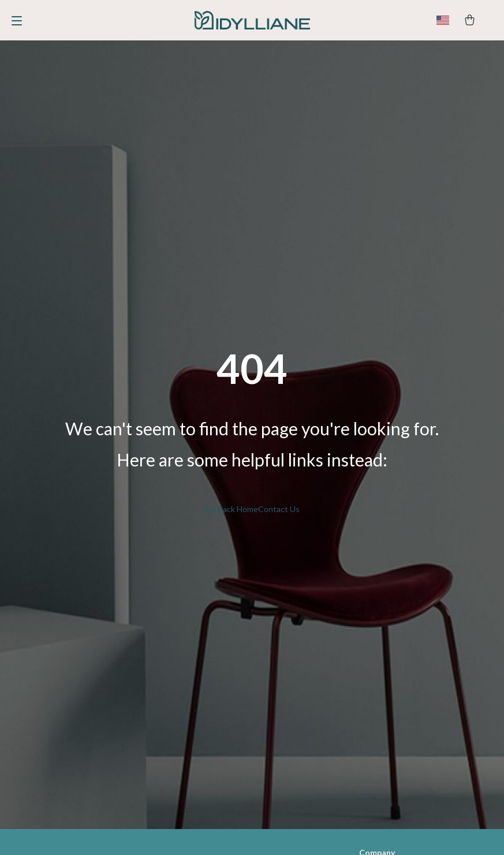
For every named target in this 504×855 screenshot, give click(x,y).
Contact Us (279, 509)
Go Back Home (232, 509)
